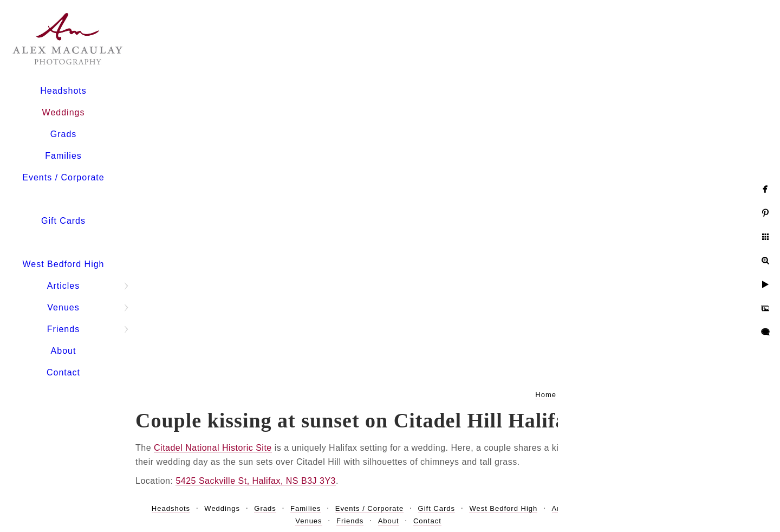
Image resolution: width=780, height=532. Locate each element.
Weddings (64, 112)
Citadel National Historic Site (213, 448)
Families (63, 156)
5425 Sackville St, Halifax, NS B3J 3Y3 (256, 481)
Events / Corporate (63, 177)
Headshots (63, 91)
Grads (64, 134)
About (64, 351)
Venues (63, 307)
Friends (63, 329)
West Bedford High (64, 264)
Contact (63, 372)
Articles (63, 286)
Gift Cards (63, 221)
